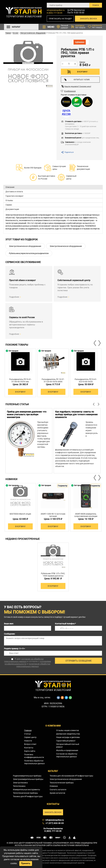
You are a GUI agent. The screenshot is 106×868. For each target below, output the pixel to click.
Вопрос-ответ (30, 744)
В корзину (82, 72)
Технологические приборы (62, 783)
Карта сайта (30, 751)
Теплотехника (19, 786)
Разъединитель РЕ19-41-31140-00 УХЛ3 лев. (20, 380)
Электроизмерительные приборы (28, 779)
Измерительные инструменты (26, 790)
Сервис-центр (30, 737)
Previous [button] (95, 343)
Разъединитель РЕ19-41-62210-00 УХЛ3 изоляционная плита (86, 382)
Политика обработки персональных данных (34, 762)
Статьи (27, 734)
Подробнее (14, 297)
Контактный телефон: (65, 624)
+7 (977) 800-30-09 (55, 823)
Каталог (16, 33)
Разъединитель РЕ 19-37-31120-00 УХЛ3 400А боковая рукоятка (53, 382)
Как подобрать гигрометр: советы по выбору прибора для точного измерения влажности (76, 414)
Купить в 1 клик (77, 80)
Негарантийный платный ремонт (68, 746)
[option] (20, 373)
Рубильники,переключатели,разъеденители (29, 253)
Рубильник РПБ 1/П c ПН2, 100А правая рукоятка (53, 575)
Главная (8, 33)
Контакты (29, 748)
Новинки (54, 786)
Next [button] (99, 343)
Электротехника (20, 783)
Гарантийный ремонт (66, 741)
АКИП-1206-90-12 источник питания (53, 515)
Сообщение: (10, 634)
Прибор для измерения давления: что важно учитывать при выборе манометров (27, 414)
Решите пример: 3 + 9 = (14, 649)
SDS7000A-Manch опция (20, 514)
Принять (26, 863)
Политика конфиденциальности (34, 756)
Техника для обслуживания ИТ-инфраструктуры (71, 776)
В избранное (70, 91)
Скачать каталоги (58, 790)
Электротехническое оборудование (33, 33)
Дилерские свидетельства (68, 734)
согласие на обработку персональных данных (24, 660)
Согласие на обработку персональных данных (67, 755)
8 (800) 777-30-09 (55, 13)
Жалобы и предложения (67, 750)
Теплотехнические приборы (25, 793)
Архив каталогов (57, 793)
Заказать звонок (88, 19)
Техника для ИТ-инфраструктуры (28, 796)
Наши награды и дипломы (68, 737)
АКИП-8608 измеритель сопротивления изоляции (86, 515)
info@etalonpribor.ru (56, 10)
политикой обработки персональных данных (33, 665)
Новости (28, 741)
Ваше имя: (9, 624)
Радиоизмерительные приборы (27, 776)
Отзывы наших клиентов (67, 730)
